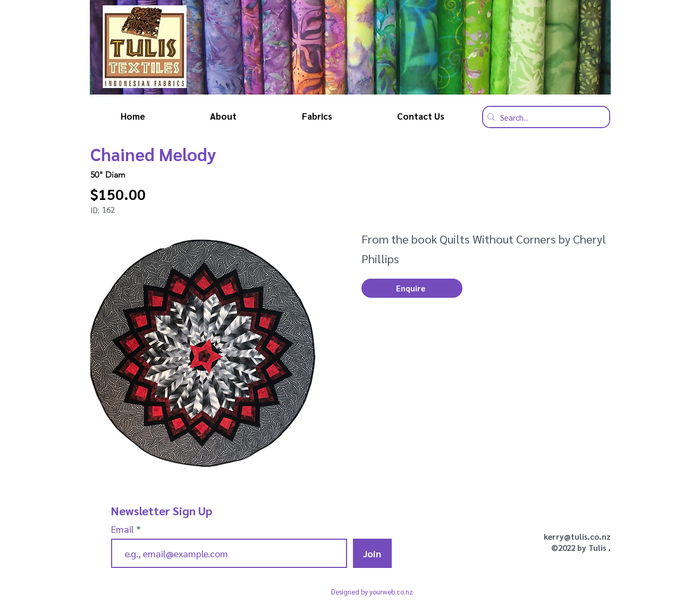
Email (124, 529)
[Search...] (543, 117)
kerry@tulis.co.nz (577, 536)
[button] (412, 288)
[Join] (372, 553)
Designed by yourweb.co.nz (372, 592)
